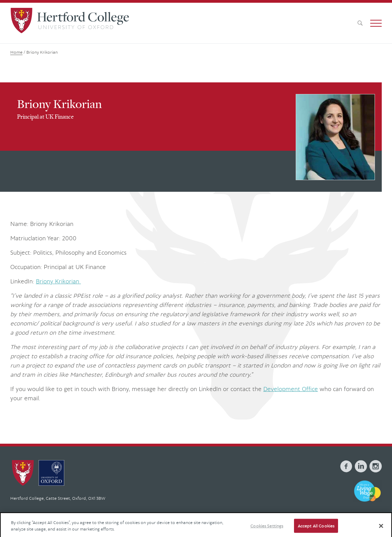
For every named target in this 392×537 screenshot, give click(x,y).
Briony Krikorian (58, 281)
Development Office (291, 389)
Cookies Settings (267, 529)
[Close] (381, 529)
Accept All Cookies (316, 529)
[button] (376, 23)
